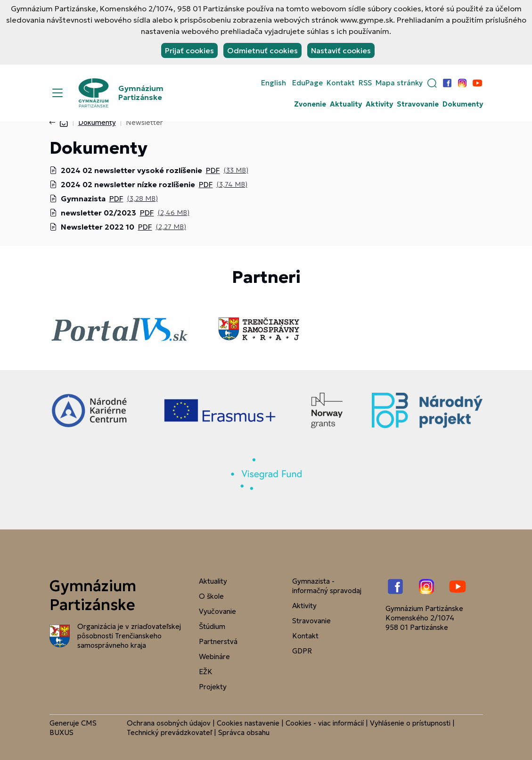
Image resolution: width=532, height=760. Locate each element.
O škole (211, 596)
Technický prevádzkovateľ (169, 732)
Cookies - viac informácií (325, 723)
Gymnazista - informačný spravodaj (327, 586)
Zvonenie (310, 104)
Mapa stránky (399, 83)
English (274, 83)
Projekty (213, 687)
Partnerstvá (218, 641)
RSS (365, 83)
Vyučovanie (217, 611)
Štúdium (212, 626)
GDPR (302, 651)
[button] (432, 83)
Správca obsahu (244, 732)
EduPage (307, 83)
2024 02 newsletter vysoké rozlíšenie (131, 170)
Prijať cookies (189, 50)
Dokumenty (463, 104)
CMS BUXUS (73, 728)
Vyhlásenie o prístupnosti (410, 723)
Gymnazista (83, 198)
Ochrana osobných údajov (169, 723)
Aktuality (346, 104)
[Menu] (57, 93)
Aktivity (379, 104)
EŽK (206, 672)
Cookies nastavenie (248, 723)
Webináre (214, 657)
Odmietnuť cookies (262, 50)
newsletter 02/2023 (98, 213)
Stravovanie (418, 104)
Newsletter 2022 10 (98, 227)
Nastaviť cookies (341, 50)
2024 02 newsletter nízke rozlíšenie (128, 184)
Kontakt (341, 83)
